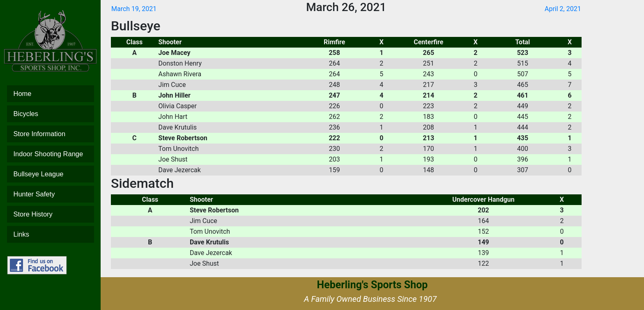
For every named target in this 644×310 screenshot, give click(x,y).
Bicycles (51, 114)
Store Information (51, 134)
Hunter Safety (51, 194)
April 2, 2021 (563, 9)
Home (51, 94)
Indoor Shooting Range (51, 154)
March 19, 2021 (134, 9)
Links (51, 234)
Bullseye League (51, 174)
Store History (51, 214)
